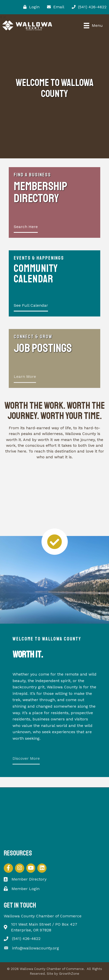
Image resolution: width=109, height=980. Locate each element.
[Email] (54, 7)
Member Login (25, 889)
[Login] (30, 7)
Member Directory (29, 879)
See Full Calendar (31, 305)
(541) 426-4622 (26, 939)
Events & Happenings (39, 258)
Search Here (26, 227)
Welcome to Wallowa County (47, 639)
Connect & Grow (33, 337)
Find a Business (32, 175)
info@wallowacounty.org (35, 948)
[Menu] (93, 26)
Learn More (25, 376)
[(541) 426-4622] (88, 7)
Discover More (26, 758)
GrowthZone (69, 974)
